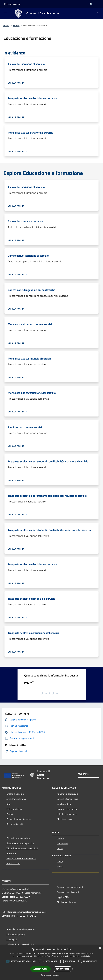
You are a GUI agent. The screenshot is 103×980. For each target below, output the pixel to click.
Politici (10, 814)
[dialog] (51, 963)
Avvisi (60, 848)
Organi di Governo (15, 794)
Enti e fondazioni (14, 809)
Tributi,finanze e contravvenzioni (22, 848)
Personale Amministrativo (19, 819)
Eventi (60, 867)
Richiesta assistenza (67, 902)
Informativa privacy (16, 934)
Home (6, 25)
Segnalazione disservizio (68, 892)
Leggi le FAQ (63, 897)
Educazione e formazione (18, 838)
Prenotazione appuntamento (70, 887)
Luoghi (60, 862)
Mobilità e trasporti (66, 819)
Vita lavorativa (64, 804)
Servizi (16, 25)
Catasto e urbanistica (67, 814)
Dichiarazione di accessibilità (20, 944)
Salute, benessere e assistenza (21, 858)
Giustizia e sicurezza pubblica (20, 843)
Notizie (60, 838)
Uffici (9, 804)
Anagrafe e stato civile (68, 794)
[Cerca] (97, 13)
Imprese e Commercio (67, 809)
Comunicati (62, 843)
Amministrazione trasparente (20, 929)
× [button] (100, 948)
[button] (52, 975)
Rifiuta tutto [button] (63, 969)
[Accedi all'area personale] (91, 4)
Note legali (12, 939)
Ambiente (11, 853)
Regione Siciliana (12, 4)
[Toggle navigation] (6, 13)
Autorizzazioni (13, 863)
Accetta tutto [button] (40, 969)
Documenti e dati (15, 824)
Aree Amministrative (16, 799)
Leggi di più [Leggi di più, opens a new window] (85, 956)
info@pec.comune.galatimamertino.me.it (26, 912)
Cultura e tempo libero (68, 799)
